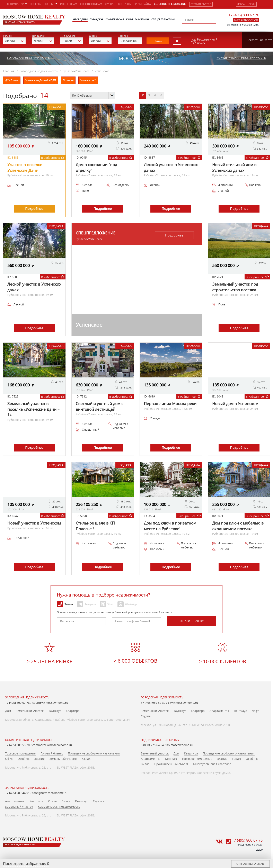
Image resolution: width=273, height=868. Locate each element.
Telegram (86, 603)
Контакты (125, 4)
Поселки (36, 4)
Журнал (110, 4)
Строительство (201, 4)
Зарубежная (142, 19)
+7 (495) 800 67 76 (244, 15)
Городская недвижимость (28, 56)
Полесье (68, 79)
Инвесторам (69, 4)
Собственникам (91, 4)
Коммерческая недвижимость (241, 56)
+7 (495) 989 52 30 (153, 701)
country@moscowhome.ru (50, 701)
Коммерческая (115, 19)
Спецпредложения (163, 19)
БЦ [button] (54, 4)
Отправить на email (250, 864)
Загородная (80, 19)
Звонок (65, 603)
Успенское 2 (88, 79)
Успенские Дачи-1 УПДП (41, 79)
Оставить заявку (192, 620)
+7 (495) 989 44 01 (17, 792)
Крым (129, 19)
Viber (107, 603)
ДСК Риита (12, 79)
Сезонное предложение (170, 4)
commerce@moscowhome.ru (52, 744)
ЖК (46, 4)
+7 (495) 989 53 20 (17, 744)
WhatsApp (127, 603)
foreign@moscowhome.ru (50, 792)
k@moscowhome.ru (180, 744)
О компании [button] (17, 4)
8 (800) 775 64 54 (152, 744)
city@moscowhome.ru (183, 701)
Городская (96, 19)
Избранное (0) (246, 4)
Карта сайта (143, 4)
